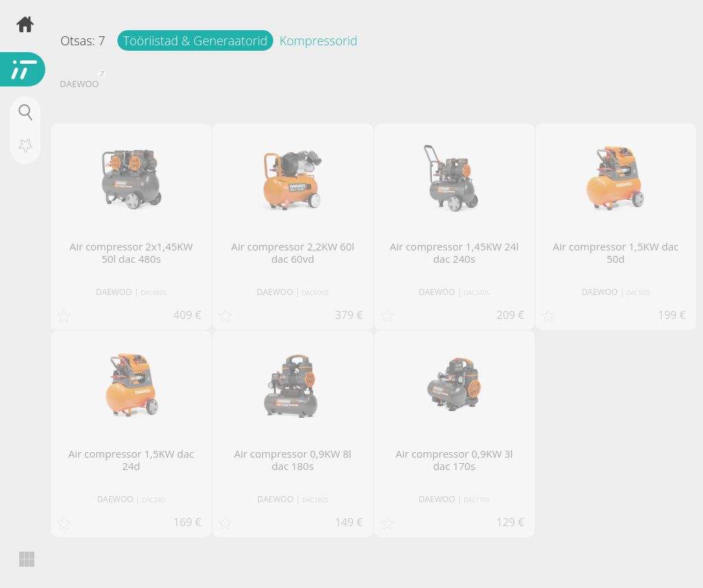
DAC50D (638, 293)
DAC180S (315, 500)
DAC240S (477, 293)
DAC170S (477, 500)
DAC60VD (315, 293)
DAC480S (154, 293)
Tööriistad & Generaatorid (195, 40)
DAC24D (154, 500)
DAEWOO (81, 82)
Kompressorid (319, 40)
